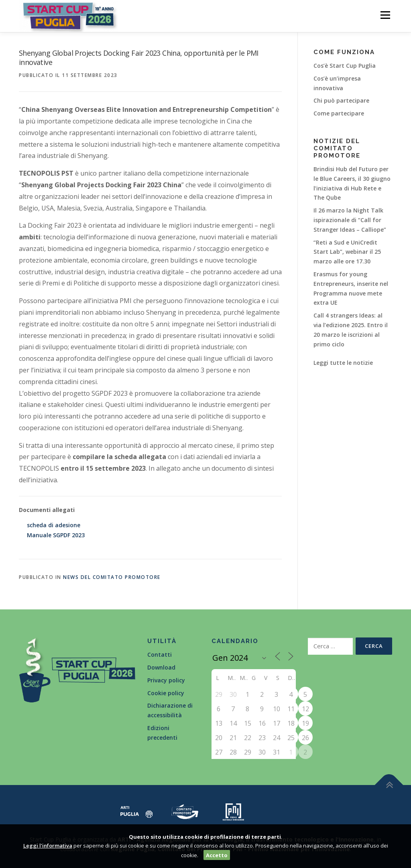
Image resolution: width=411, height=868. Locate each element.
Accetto (217, 855)
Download (161, 667)
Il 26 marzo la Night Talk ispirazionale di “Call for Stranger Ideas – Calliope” (350, 220)
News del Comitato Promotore (112, 577)
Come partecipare (339, 113)
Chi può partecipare (341, 100)
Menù (385, 15)
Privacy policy (166, 680)
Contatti (160, 655)
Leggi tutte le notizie (343, 363)
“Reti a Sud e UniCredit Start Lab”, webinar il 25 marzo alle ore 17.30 (347, 252)
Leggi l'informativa (48, 846)
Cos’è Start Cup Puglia (345, 66)
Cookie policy (166, 693)
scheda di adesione (54, 525)
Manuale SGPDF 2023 (56, 535)
